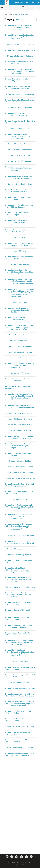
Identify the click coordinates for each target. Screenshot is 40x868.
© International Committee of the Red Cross (20, 863)
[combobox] (16, 19)
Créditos (22, 2)
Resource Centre (20, 865)
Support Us (20, 867)
